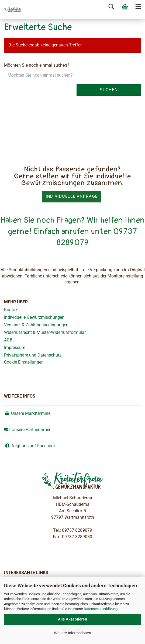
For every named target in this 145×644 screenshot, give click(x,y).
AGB (8, 340)
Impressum (15, 348)
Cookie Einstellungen (24, 362)
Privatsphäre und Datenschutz (33, 355)
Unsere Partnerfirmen (28, 430)
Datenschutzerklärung (101, 609)
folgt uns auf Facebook (30, 446)
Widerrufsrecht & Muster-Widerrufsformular (45, 332)
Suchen (109, 90)
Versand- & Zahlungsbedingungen (36, 325)
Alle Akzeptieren (72, 619)
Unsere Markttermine (27, 413)
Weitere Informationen (72, 633)
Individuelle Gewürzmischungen (34, 317)
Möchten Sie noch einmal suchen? (37, 65)
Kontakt (11, 310)
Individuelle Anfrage (72, 196)
